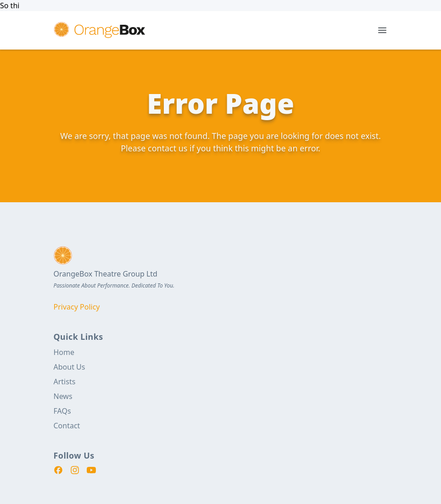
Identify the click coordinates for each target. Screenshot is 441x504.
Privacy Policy (77, 307)
